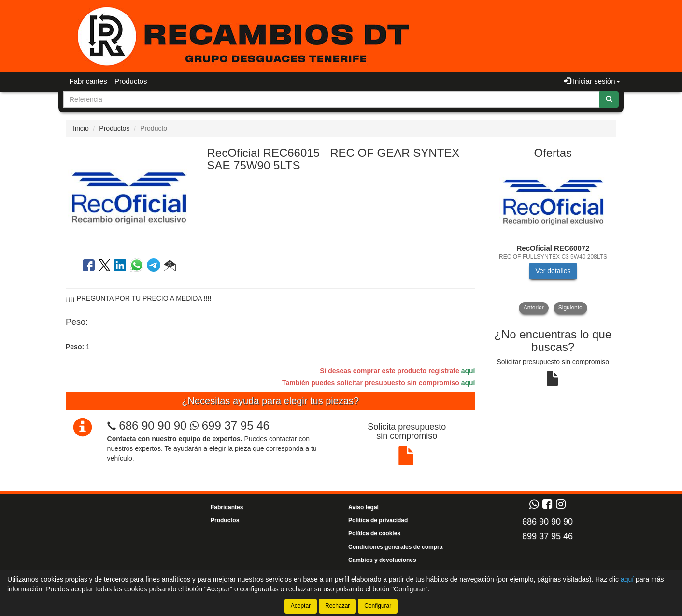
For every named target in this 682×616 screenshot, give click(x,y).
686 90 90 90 (153, 426)
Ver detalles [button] (553, 271)
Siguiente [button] (570, 308)
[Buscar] (609, 99)
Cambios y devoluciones (382, 560)
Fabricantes (88, 81)
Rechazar (337, 606)
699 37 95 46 (230, 426)
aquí (468, 371)
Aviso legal (363, 507)
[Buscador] (332, 99)
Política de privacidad (378, 520)
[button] (170, 267)
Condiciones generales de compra (395, 547)
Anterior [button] (534, 308)
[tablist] (553, 240)
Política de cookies (374, 533)
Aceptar (301, 606)
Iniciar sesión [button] (592, 81)
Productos (131, 81)
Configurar (378, 606)
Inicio (81, 128)
